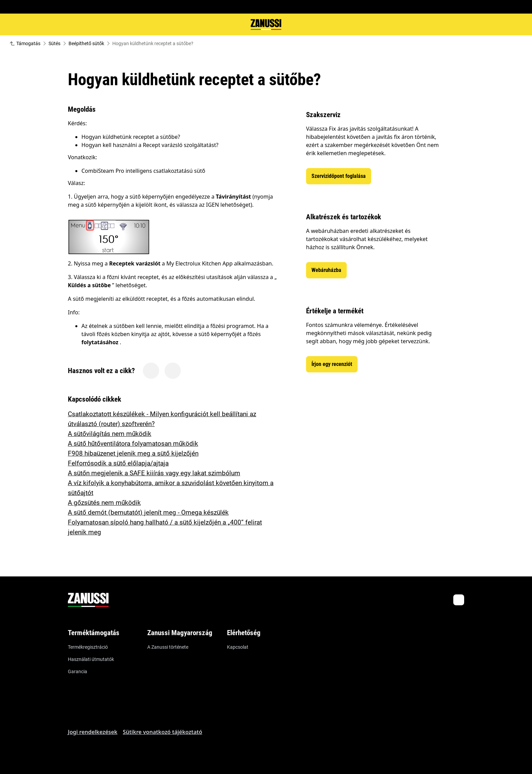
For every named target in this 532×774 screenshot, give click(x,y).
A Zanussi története (168, 647)
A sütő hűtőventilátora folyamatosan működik (133, 444)
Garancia (78, 671)
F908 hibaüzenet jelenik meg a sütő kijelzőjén (133, 453)
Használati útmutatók (91, 659)
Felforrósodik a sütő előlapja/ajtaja (118, 463)
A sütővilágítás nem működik (110, 434)
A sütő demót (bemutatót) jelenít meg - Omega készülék (148, 512)
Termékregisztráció (88, 647)
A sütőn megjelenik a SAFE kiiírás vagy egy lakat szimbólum (154, 473)
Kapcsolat (238, 647)
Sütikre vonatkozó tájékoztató (163, 732)
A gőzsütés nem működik (104, 503)
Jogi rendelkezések (93, 732)
